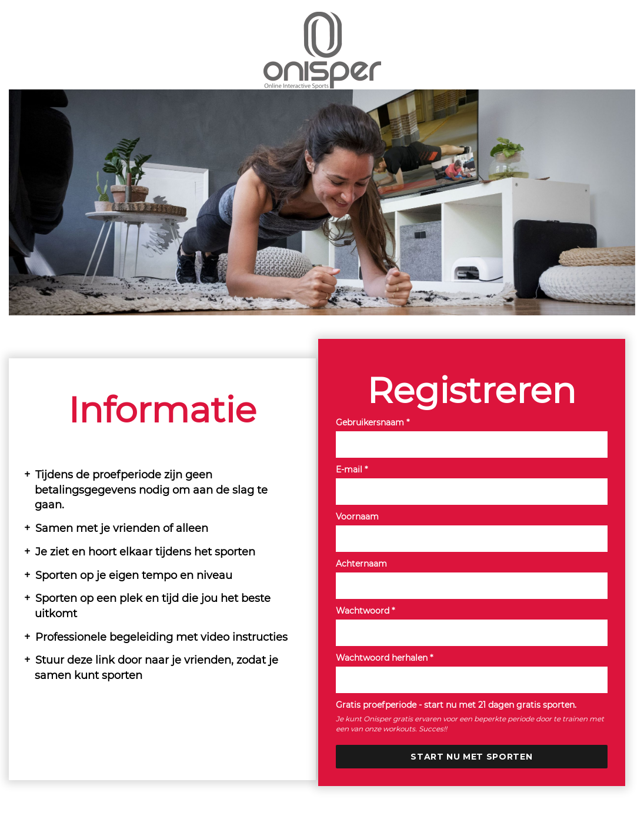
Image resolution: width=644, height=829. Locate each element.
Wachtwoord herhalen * (384, 658)
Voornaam (357, 517)
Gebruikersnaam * (373, 422)
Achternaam (361, 564)
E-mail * (352, 470)
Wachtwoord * (365, 611)
